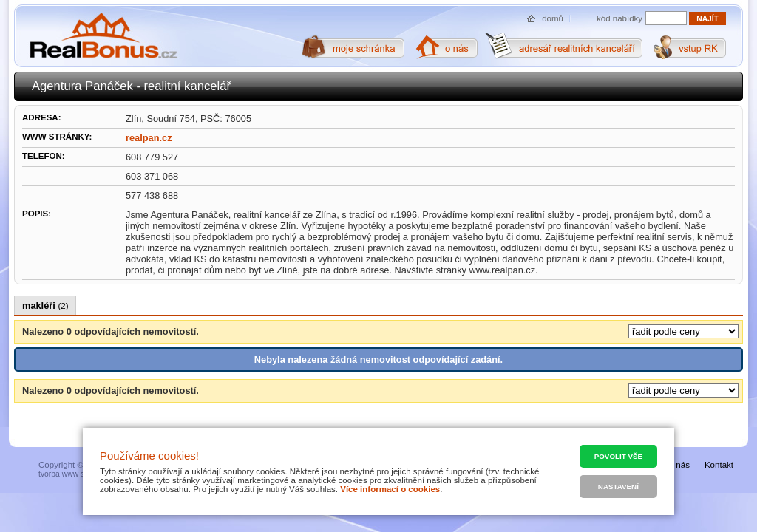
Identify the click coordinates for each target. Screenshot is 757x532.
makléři (45, 306)
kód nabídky (619, 18)
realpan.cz (149, 138)
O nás (678, 465)
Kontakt (719, 465)
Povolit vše (618, 456)
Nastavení (618, 487)
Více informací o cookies (390, 489)
